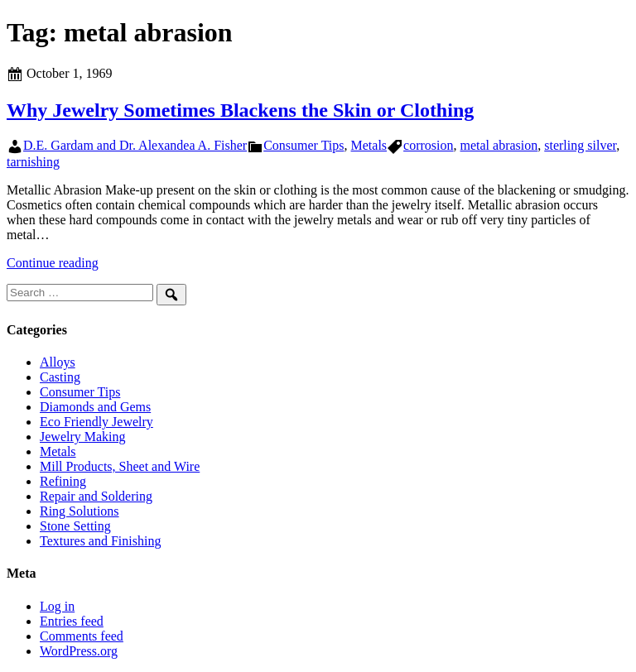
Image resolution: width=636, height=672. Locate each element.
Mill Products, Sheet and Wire (120, 466)
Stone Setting (75, 526)
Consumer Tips (304, 145)
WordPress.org (79, 651)
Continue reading (53, 263)
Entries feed (72, 621)
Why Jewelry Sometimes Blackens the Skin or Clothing (240, 110)
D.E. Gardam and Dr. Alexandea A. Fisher (135, 145)
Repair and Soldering (96, 496)
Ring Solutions (79, 511)
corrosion (428, 145)
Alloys (58, 362)
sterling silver (580, 145)
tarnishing (33, 162)
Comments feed (82, 636)
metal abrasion (499, 145)
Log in (57, 606)
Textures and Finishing (100, 541)
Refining (63, 481)
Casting (60, 377)
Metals (369, 145)
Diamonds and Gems (95, 407)
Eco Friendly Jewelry (96, 422)
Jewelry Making (83, 437)
